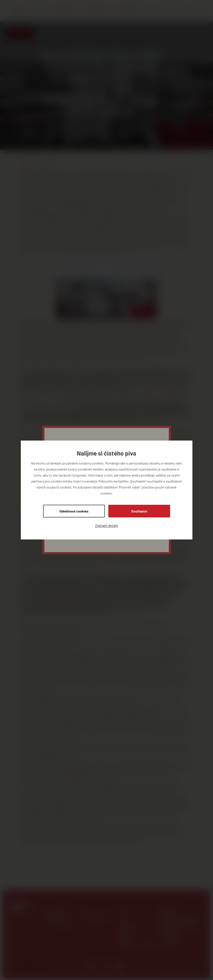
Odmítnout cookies (74, 511)
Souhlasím (139, 511)
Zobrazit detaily (107, 525)
